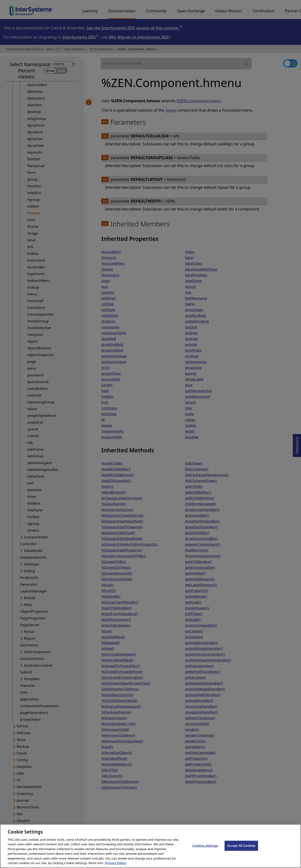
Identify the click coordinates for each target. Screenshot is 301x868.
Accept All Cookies (241, 850)
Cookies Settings (205, 850)
